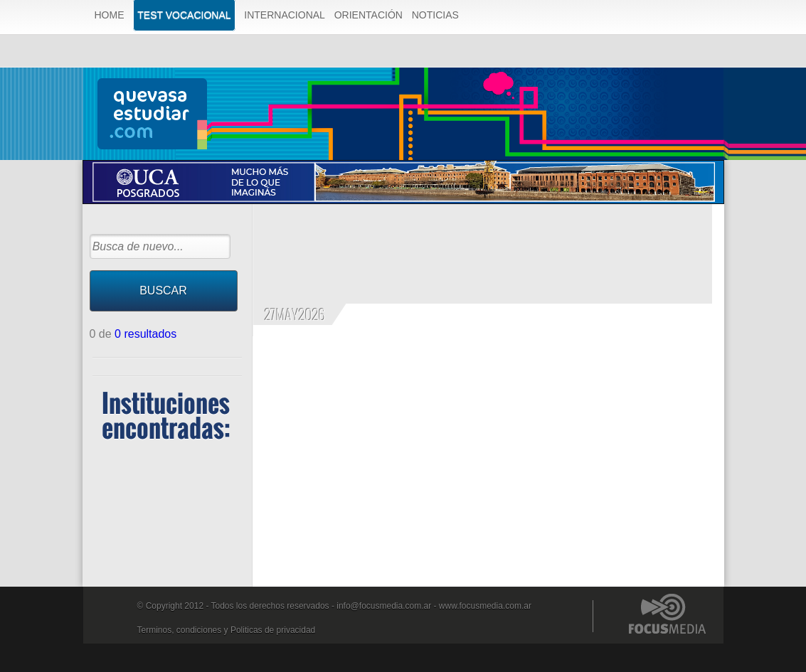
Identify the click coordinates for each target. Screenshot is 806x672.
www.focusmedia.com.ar (485, 606)
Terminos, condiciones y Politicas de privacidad (227, 630)
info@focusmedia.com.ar (384, 606)
